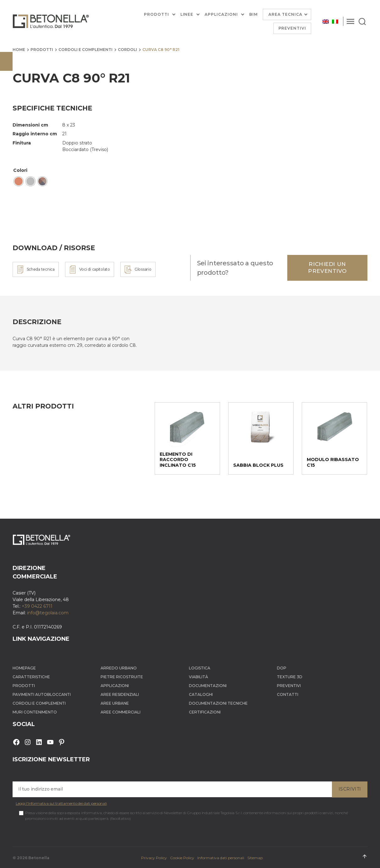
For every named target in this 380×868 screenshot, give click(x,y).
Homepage (24, 668)
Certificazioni (205, 712)
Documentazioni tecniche (218, 703)
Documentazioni (208, 686)
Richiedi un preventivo (327, 267)
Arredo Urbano (119, 668)
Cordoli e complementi (85, 50)
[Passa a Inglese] (326, 21)
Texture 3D (290, 677)
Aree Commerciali (121, 712)
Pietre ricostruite (122, 677)
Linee (187, 14)
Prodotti (157, 14)
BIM (253, 14)
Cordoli (127, 50)
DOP (282, 668)
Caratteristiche (31, 677)
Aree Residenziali (120, 694)
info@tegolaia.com (48, 613)
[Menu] (350, 21)
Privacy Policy (154, 858)
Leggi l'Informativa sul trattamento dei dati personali (61, 803)
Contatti (288, 694)
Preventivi (292, 28)
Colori (20, 170)
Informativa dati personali (221, 858)
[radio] (19, 181)
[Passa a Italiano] (335, 21)
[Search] (362, 21)
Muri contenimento (35, 712)
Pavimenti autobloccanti (42, 694)
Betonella (39, 858)
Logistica (200, 668)
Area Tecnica (285, 14)
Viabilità (198, 677)
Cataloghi (201, 694)
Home (19, 50)
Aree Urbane (115, 703)
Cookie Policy (182, 858)
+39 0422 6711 (37, 606)
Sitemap (255, 858)
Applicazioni (221, 14)
